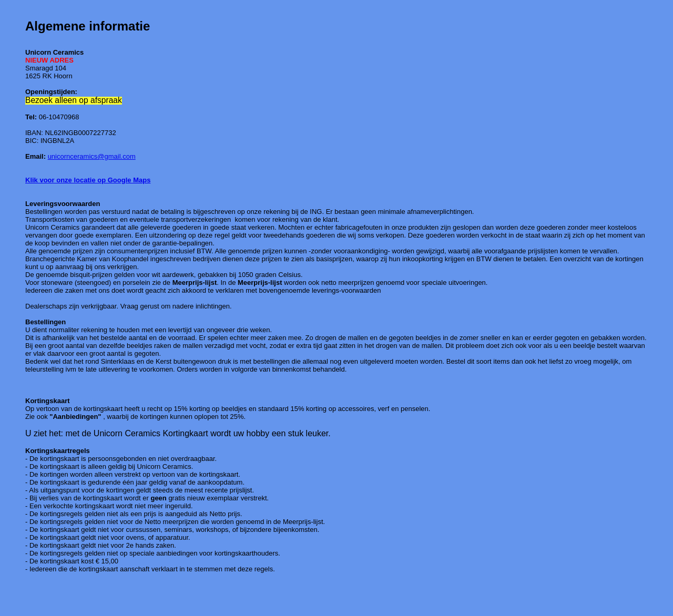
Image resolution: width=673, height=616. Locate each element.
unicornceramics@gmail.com (92, 156)
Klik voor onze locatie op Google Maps (88, 180)
